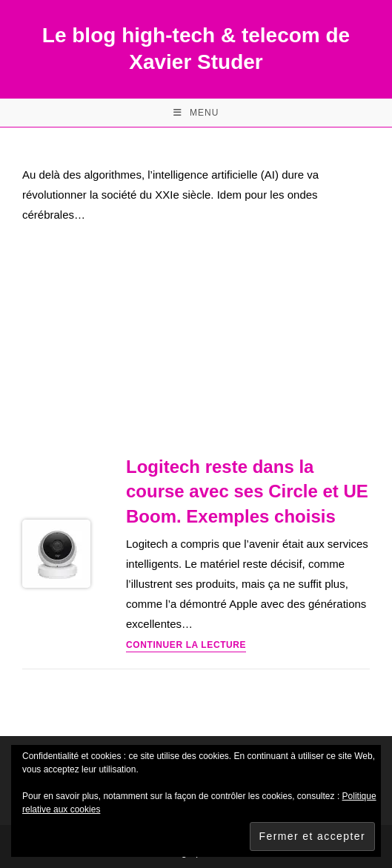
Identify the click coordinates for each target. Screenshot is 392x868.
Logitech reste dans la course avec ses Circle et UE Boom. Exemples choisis (247, 491)
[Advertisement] (196, 343)
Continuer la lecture (186, 645)
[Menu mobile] (196, 113)
